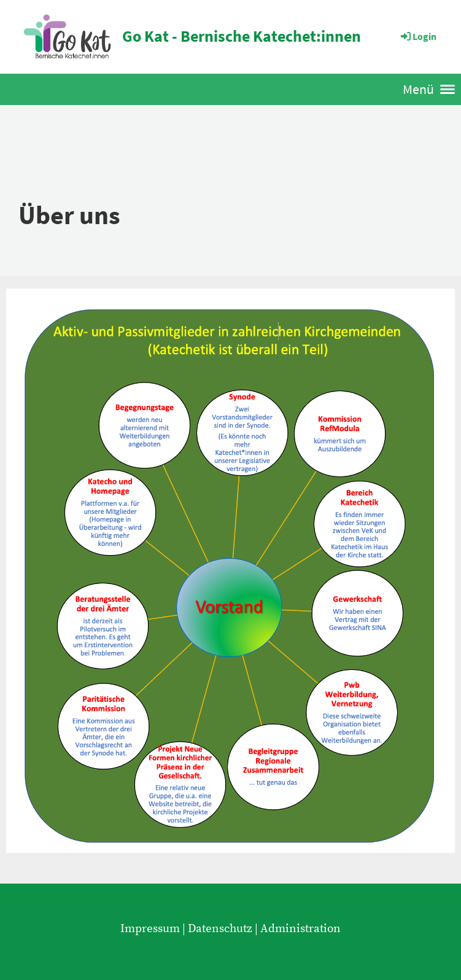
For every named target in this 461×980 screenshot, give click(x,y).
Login (418, 36)
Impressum (150, 928)
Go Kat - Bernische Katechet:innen (242, 36)
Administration (300, 928)
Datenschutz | (224, 928)
